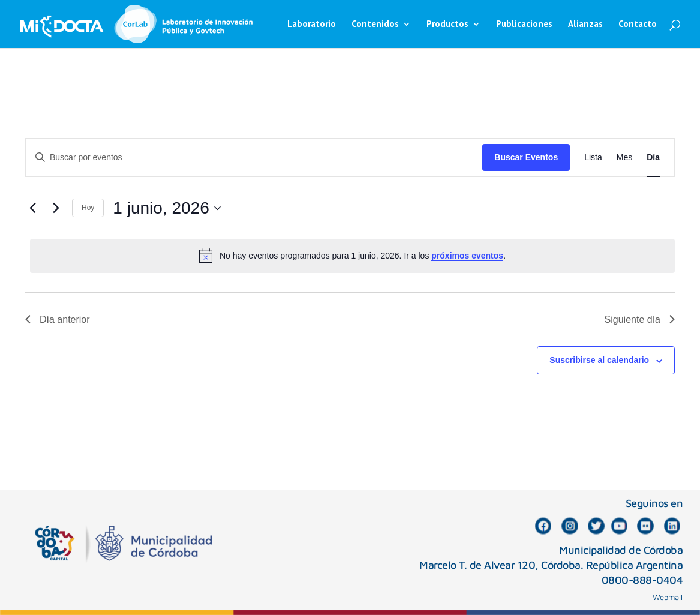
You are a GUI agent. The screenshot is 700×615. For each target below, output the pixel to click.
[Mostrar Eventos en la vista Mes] (624, 157)
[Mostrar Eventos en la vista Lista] (593, 157)
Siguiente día (640, 319)
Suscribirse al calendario (599, 360)
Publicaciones (524, 25)
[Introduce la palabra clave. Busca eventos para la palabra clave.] (254, 157)
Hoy (88, 208)
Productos (447, 25)
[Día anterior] (32, 208)
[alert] (352, 256)
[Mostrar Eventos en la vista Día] (653, 157)
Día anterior (58, 319)
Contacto (638, 25)
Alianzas (585, 25)
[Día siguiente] (56, 208)
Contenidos (375, 25)
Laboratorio (312, 25)
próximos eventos (467, 256)
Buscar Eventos (526, 157)
